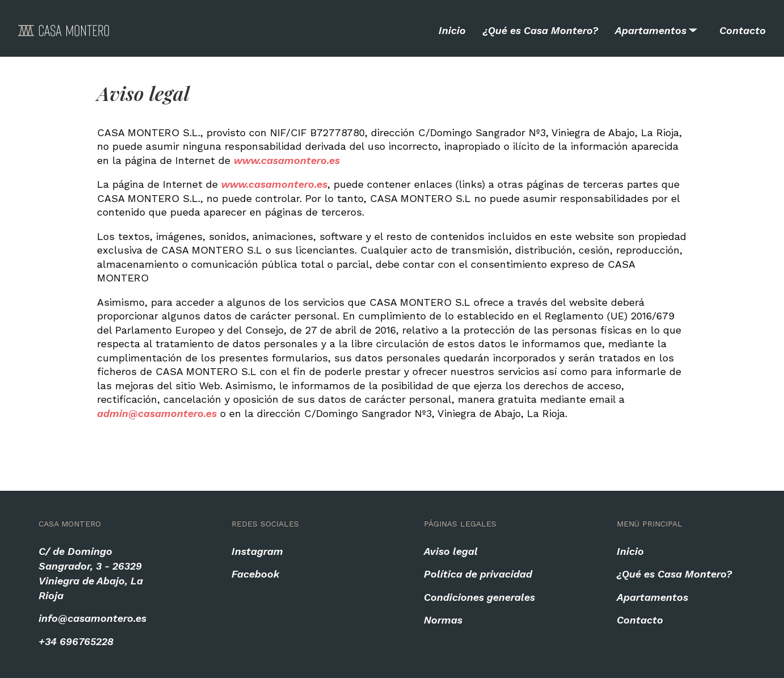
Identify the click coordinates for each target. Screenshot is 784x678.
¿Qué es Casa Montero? (540, 30)
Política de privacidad (478, 574)
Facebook (256, 574)
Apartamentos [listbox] (657, 20)
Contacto (743, 30)
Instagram (257, 551)
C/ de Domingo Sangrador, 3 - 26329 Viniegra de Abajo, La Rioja (91, 573)
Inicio (452, 30)
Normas (443, 620)
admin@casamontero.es (157, 413)
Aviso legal (451, 551)
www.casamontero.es (287, 160)
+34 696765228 (76, 641)
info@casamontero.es (92, 618)
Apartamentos (652, 597)
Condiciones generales (479, 597)
